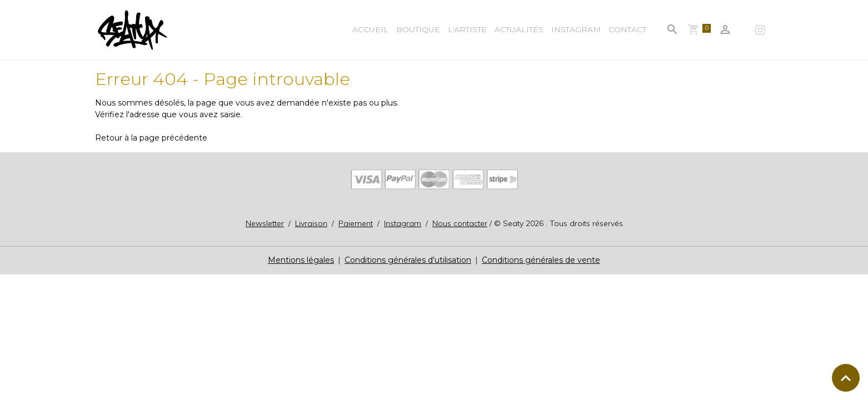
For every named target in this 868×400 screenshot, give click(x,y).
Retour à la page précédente (151, 138)
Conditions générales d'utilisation (408, 260)
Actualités (519, 29)
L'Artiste (467, 29)
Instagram (576, 29)
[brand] (134, 30)
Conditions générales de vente (541, 260)
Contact (627, 29)
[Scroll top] (846, 378)
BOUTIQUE (418, 29)
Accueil (370, 29)
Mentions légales (301, 260)
